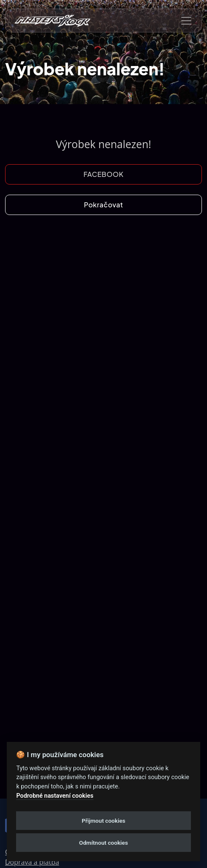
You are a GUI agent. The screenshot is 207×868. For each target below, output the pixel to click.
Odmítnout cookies (103, 843)
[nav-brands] (52, 21)
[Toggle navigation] (186, 21)
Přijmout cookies (103, 821)
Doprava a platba (32, 862)
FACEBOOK (103, 174)
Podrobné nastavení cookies (55, 796)
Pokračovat (103, 205)
